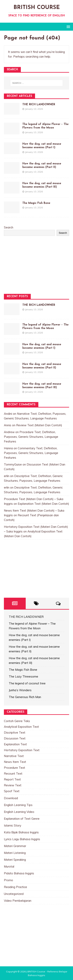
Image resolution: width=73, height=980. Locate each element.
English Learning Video (19, 812)
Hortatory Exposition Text (22, 750)
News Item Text (15, 762)
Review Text (13, 785)
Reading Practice (15, 887)
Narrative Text (14, 756)
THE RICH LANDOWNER (39, 105)
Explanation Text (15, 744)
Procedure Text (15, 768)
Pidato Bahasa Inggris (19, 873)
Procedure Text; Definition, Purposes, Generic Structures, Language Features (31, 437)
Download (11, 798)
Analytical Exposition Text (21, 727)
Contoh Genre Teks (17, 721)
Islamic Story (13, 825)
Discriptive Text (15, 733)
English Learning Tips (18, 805)
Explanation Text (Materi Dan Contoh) (43, 504)
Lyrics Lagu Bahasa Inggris (22, 839)
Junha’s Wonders (20, 690)
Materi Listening (15, 853)
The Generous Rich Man (25, 697)
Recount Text (13, 774)
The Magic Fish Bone (36, 203)
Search (9, 227)
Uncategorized (14, 894)
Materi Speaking (15, 860)
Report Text (12, 779)
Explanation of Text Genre (22, 819)
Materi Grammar (15, 846)
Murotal (9, 866)
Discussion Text (15, 738)
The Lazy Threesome (23, 676)
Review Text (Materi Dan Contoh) (39, 425)
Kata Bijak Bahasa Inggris (21, 832)
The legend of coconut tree (27, 683)
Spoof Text (12, 791)
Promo (8, 880)
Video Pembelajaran (18, 901)
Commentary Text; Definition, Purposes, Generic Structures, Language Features (31, 453)
